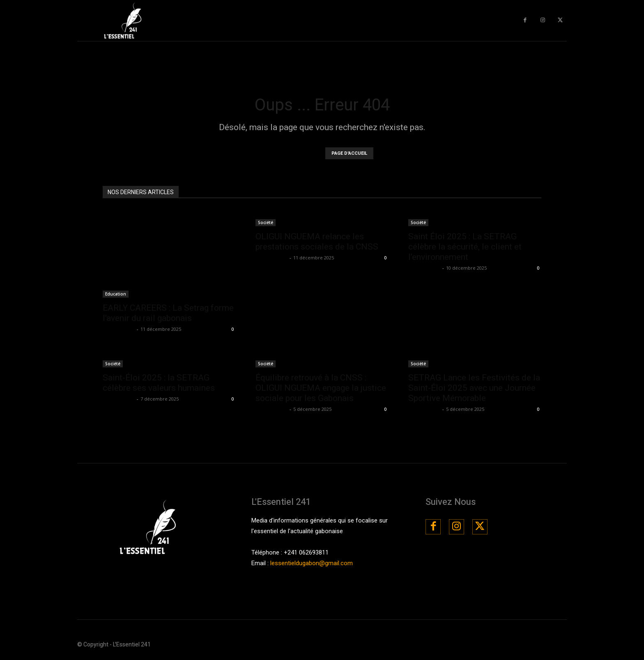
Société (266, 222)
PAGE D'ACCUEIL (349, 153)
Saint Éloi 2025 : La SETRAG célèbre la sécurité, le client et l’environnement (465, 247)
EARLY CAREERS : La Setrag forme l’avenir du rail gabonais (168, 313)
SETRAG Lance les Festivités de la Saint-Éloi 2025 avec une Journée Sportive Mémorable (474, 388)
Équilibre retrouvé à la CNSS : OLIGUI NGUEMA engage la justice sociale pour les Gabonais (321, 388)
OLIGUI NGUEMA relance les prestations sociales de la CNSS (317, 242)
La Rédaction (119, 329)
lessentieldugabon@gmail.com (312, 563)
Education (116, 294)
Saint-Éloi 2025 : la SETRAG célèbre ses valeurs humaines (159, 383)
